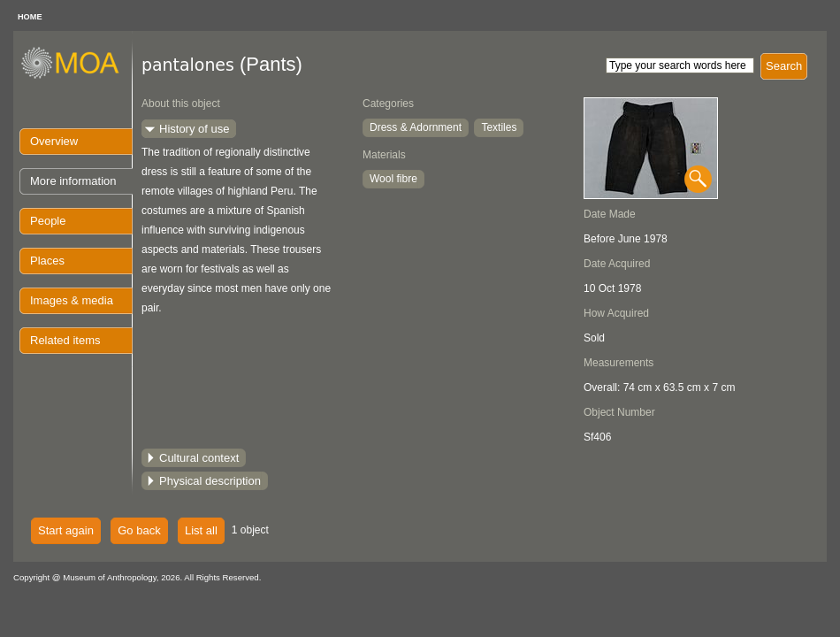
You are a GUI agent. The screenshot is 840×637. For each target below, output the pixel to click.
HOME (30, 17)
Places (47, 261)
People (48, 221)
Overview (54, 141)
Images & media (72, 300)
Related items (65, 340)
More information (73, 181)
